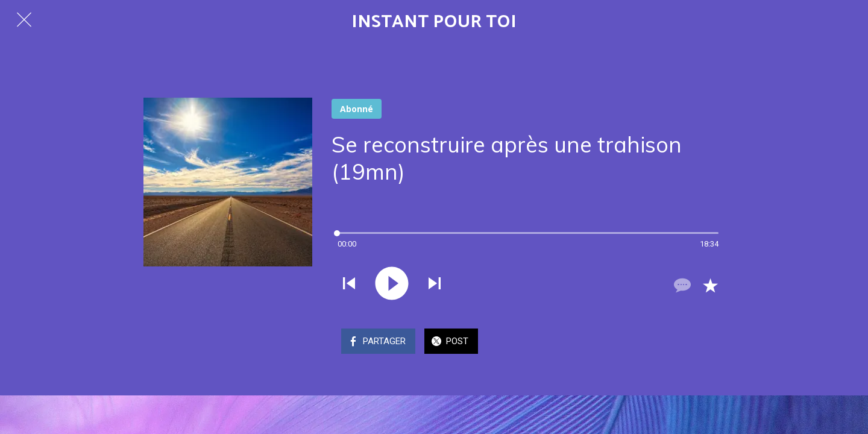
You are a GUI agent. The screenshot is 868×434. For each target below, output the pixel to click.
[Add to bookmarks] (710, 285)
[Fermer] (24, 19)
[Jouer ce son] (392, 285)
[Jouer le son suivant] (435, 285)
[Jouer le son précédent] (349, 285)
